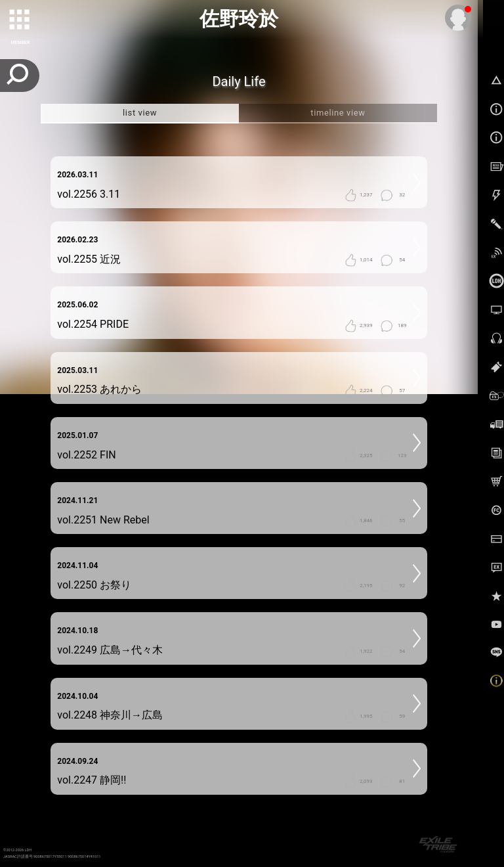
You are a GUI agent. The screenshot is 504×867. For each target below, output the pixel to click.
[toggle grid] (20, 20)
